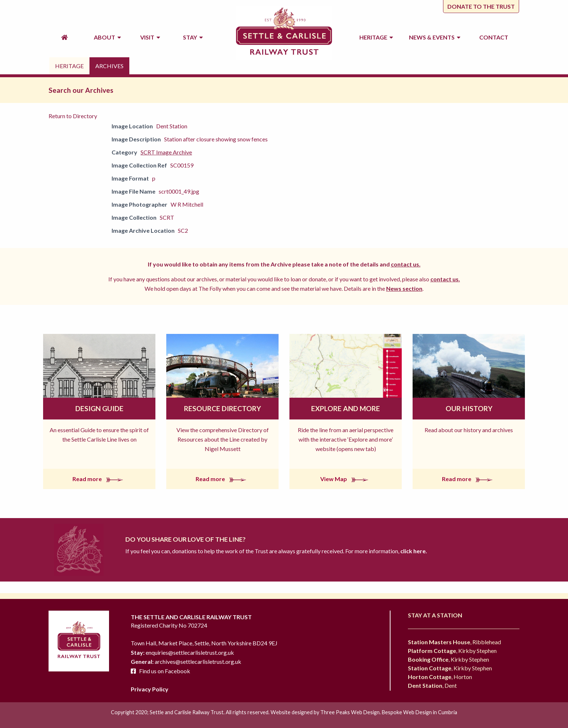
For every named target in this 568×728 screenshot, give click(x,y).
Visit (150, 37)
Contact (494, 37)
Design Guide (99, 408)
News (435, 37)
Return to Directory (73, 116)
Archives (109, 66)
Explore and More (346, 408)
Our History (469, 408)
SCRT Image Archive (166, 152)
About (107, 37)
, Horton (440, 677)
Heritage (376, 37)
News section (404, 288)
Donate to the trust (481, 6)
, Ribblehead (454, 642)
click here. (413, 551)
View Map (346, 479)
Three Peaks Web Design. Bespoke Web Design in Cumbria (389, 712)
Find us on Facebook (165, 671)
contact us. (406, 264)
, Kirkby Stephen (452, 651)
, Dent (432, 685)
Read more (99, 479)
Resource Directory (222, 408)
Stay (193, 37)
